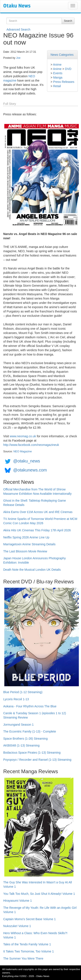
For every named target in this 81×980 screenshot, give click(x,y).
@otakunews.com (30, 470)
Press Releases (64, 82)
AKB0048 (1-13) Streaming (21, 745)
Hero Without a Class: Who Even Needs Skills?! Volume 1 (35, 935)
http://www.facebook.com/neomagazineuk (31, 445)
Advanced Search (18, 29)
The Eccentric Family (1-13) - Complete (30, 731)
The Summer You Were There (23, 958)
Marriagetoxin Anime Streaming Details (29, 544)
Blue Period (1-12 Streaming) (23, 692)
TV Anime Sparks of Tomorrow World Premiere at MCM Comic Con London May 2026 (40, 521)
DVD (68, 69)
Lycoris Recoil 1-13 (16, 699)
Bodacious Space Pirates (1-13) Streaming (32, 753)
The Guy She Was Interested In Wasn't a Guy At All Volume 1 (38, 884)
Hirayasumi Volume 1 (17, 901)
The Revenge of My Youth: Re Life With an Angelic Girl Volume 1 (40, 910)
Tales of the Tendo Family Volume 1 (27, 944)
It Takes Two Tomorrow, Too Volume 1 (29, 951)
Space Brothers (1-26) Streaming (25, 739)
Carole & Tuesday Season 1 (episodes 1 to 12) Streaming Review (35, 715)
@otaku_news (27, 461)
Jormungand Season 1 (18, 725)
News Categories (62, 55)
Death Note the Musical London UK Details (32, 570)
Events (58, 73)
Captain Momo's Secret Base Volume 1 (29, 919)
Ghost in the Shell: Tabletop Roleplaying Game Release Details (35, 503)
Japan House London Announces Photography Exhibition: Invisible (35, 560)
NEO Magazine (23, 451)
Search (68, 21)
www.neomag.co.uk (23, 436)
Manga (58, 77)
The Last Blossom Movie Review (25, 551)
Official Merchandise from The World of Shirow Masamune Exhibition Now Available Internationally (37, 492)
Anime (57, 65)
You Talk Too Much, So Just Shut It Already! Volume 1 (39, 894)
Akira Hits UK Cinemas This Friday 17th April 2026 (37, 530)
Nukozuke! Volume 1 (17, 926)
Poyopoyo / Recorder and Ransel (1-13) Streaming (37, 760)
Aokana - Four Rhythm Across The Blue (30, 706)
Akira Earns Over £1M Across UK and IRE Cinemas (38, 512)
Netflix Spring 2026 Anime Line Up (26, 537)
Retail (57, 86)
